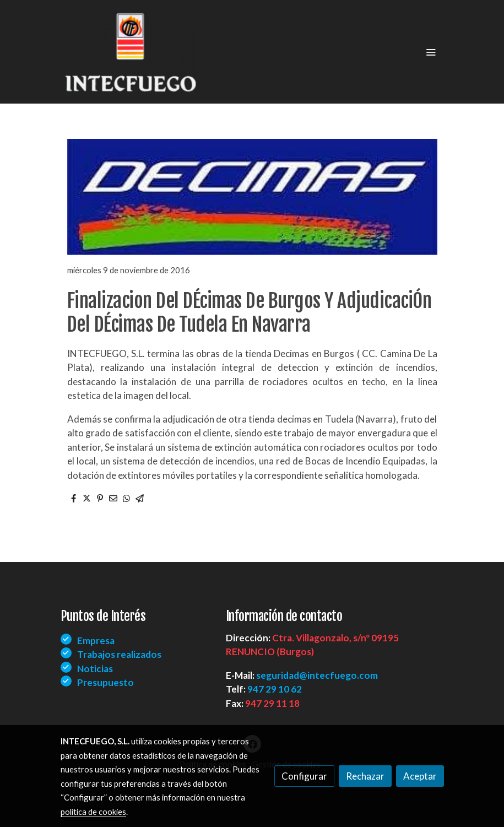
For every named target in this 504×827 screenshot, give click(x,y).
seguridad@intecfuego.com (317, 675)
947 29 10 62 (275, 689)
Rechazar (365, 776)
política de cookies (93, 812)
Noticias (95, 669)
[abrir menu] (431, 52)
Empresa (96, 640)
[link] (131, 52)
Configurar (304, 776)
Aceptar (420, 776)
